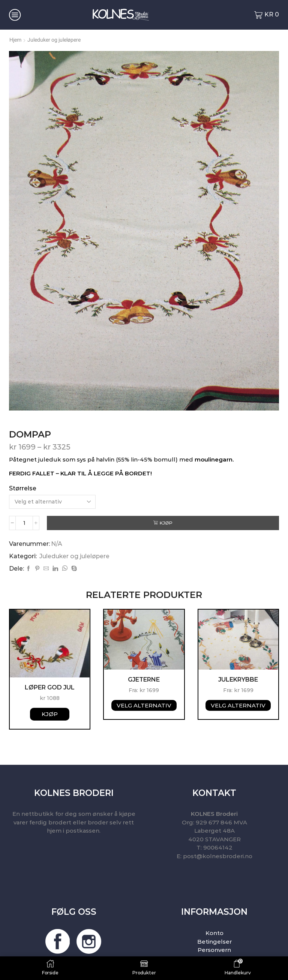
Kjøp (166, 523)
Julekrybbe (238, 680)
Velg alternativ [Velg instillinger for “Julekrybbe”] (238, 705)
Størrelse (23, 488)
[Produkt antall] (24, 523)
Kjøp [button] (50, 714)
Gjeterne (144, 680)
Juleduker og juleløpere (54, 40)
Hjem (15, 40)
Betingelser (214, 942)
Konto (214, 933)
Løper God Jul (50, 687)
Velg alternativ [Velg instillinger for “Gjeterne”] (144, 705)
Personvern (214, 950)
